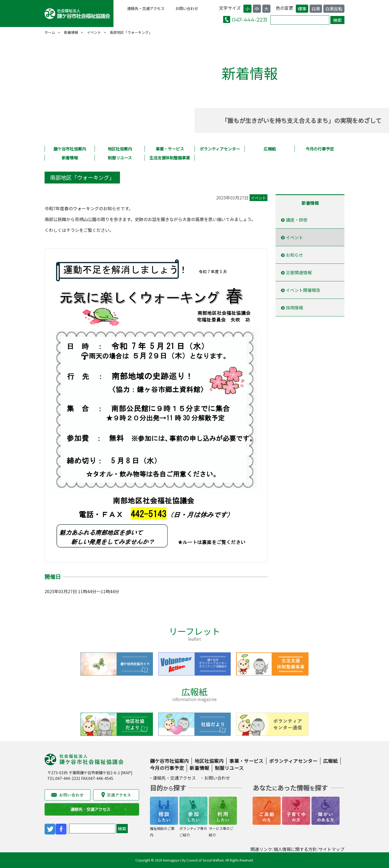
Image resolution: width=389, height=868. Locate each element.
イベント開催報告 (301, 290)
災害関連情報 (296, 272)
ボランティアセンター (220, 149)
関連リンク (261, 849)
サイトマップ (331, 849)
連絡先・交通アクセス (146, 8)
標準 (302, 9)
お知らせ (292, 255)
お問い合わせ (187, 8)
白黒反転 (334, 9)
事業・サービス (170, 149)
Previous (64, 664)
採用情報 (292, 308)
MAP (126, 772)
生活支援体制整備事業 (170, 158)
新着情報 (71, 32)
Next (325, 664)
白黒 (316, 9)
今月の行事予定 (320, 149)
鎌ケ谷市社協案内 (70, 149)
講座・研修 (294, 220)
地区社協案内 (120, 149)
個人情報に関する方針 (295, 849)
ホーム (50, 32)
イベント (94, 32)
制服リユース (120, 158)
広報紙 (270, 149)
